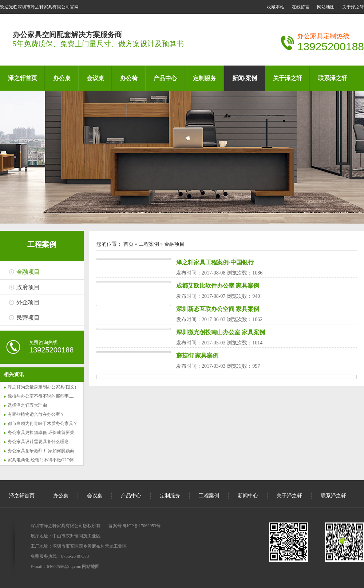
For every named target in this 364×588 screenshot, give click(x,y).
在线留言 (301, 7)
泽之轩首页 (23, 78)
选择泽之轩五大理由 (27, 405)
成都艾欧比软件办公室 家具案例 (218, 286)
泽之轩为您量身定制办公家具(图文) (42, 387)
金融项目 (28, 272)
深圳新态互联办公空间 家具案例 (218, 309)
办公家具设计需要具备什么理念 (38, 442)
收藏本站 (276, 7)
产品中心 (165, 78)
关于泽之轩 (353, 7)
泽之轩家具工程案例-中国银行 (215, 262)
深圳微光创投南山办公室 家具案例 (221, 332)
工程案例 (42, 244)
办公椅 (129, 78)
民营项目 (28, 318)
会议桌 (95, 78)
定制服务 (205, 78)
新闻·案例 (245, 78)
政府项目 (28, 287)
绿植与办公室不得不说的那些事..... (41, 396)
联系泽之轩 (333, 78)
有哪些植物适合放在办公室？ (36, 414)
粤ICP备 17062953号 (142, 526)
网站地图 (326, 7)
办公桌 (62, 78)
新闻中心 (248, 496)
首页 (128, 244)
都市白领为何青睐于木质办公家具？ (43, 423)
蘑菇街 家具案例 (197, 356)
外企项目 (28, 302)
